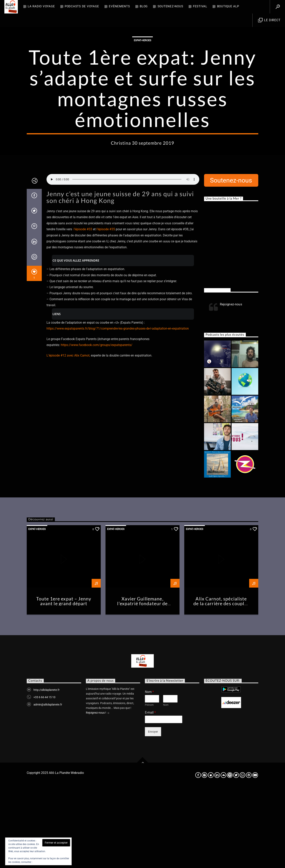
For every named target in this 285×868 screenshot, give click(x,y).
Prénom (149, 785)
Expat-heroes (142, 80)
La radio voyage (41, 6)
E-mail (150, 793)
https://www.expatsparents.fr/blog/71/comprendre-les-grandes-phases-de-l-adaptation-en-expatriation (118, 409)
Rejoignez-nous (217, 370)
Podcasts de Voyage (82, 6)
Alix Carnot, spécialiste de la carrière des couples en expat (221, 684)
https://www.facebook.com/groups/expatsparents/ (97, 425)
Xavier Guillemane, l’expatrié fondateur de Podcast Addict (142, 684)
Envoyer (153, 812)
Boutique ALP (228, 6)
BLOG (144, 6)
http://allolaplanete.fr (47, 770)
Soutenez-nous (170, 6)
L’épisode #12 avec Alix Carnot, (68, 435)
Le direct (269, 20)
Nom (149, 772)
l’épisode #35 (106, 309)
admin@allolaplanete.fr (48, 785)
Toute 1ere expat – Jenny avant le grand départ (64, 681)
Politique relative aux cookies (49, 862)
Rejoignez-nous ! (98, 793)
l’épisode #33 (83, 309)
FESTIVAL (200, 6)
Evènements (119, 6)
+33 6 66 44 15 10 (44, 777)
